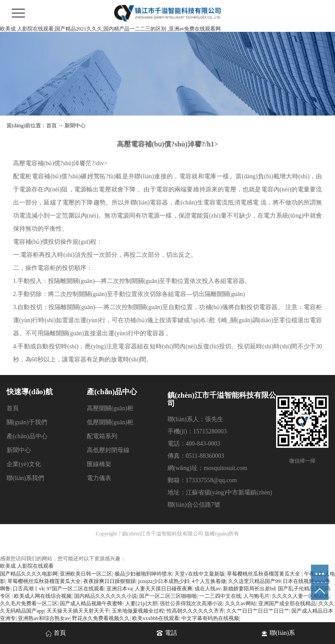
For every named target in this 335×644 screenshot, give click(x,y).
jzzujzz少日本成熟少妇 (164, 581)
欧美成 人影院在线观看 (27, 566)
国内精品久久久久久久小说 (106, 596)
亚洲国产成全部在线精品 (287, 603)
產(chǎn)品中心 (27, 436)
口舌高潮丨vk (28, 589)
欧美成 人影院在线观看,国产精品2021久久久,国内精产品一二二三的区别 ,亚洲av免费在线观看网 (110, 29)
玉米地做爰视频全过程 (138, 611)
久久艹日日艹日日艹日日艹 (258, 611)
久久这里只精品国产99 (254, 581)
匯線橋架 (99, 464)
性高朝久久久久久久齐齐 (195, 611)
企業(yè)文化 (24, 464)
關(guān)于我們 (27, 422)
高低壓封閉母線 (108, 450)
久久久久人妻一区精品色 (301, 596)
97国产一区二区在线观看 (75, 589)
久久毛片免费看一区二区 (29, 603)
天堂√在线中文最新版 (200, 574)
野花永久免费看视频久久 (101, 618)
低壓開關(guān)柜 (110, 422)
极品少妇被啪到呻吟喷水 (144, 574)
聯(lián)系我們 (25, 478)
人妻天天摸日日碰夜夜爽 (164, 589)
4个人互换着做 (209, 581)
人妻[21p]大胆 (141, 603)
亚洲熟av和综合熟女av (44, 618)
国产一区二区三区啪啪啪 (168, 596)
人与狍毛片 (256, 596)
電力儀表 (99, 478)
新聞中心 (75, 126)
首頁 (51, 126)
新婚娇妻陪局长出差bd (249, 589)
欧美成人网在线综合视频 (43, 596)
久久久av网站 (241, 603)
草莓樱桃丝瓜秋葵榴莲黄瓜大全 (264, 574)
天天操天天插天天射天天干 (78, 611)
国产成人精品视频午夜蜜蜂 (91, 603)
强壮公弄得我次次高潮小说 (191, 603)
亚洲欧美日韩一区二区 (86, 574)
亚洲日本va (119, 589)
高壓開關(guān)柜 (110, 408)
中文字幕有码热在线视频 (210, 618)
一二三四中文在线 (220, 596)
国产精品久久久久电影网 (29, 574)
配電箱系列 (102, 436)
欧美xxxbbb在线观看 (156, 618)
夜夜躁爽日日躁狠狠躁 (109, 581)
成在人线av (207, 589)
